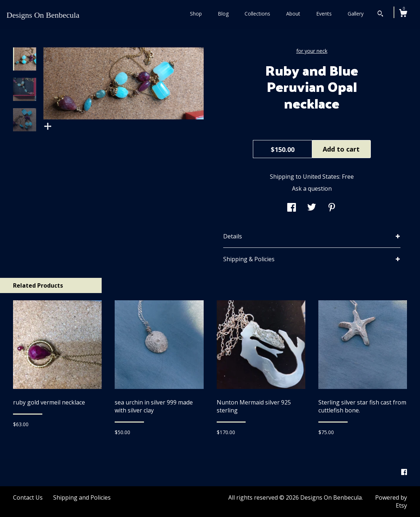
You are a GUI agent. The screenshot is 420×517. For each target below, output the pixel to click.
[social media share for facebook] (292, 208)
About (293, 14)
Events (324, 14)
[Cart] (403, 14)
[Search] (380, 14)
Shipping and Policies (82, 497)
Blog (223, 14)
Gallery (356, 14)
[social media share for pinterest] (332, 208)
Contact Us (28, 497)
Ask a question (312, 188)
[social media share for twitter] (312, 208)
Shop (196, 14)
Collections (257, 14)
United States (321, 177)
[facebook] (404, 472)
